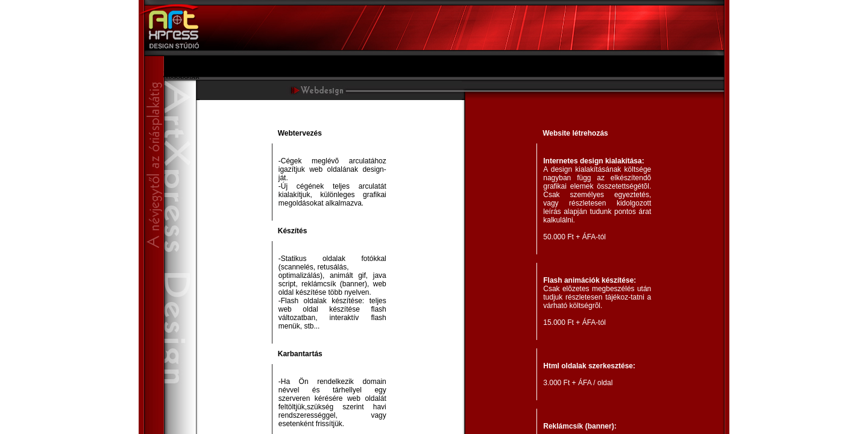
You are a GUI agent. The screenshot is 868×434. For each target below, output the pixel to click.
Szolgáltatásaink (190, 71)
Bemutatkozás (186, 62)
